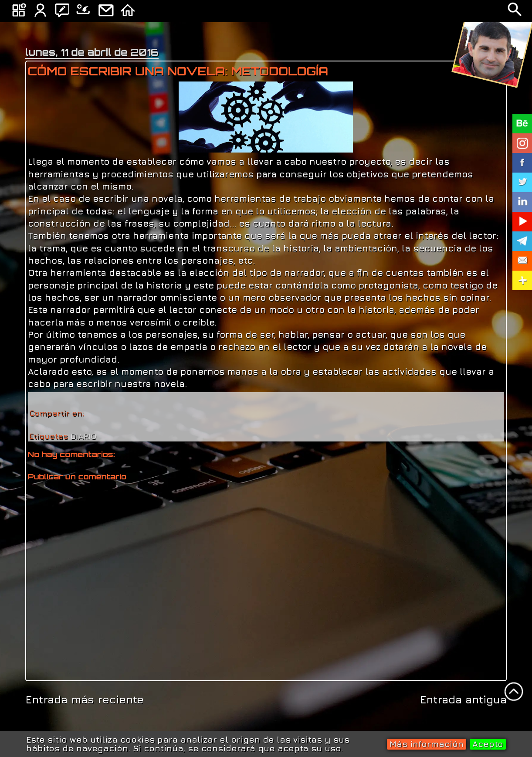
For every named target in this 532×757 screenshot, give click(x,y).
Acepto (488, 744)
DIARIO (84, 436)
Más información (427, 744)
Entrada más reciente (85, 699)
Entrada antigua (463, 699)
